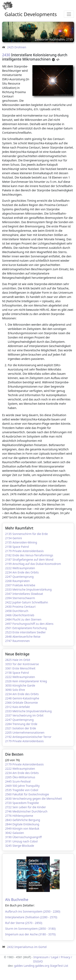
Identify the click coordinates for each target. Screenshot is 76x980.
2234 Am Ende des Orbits (22, 572)
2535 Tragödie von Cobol (22, 790)
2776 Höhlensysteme (19, 816)
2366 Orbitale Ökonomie (22, 703)
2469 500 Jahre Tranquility (22, 786)
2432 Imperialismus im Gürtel (25, 947)
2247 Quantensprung (19, 577)
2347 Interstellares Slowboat (24, 594)
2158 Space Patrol (17, 547)
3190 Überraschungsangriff (24, 837)
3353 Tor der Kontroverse (22, 664)
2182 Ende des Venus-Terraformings (29, 555)
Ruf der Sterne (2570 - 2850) (24, 923)
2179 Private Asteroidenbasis (25, 551)
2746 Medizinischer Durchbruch (26, 811)
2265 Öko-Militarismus (20, 777)
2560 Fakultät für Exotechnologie (27, 794)
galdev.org (42, 966)
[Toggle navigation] (69, 14)
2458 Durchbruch (17, 611)
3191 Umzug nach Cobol (21, 841)
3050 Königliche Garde (20, 685)
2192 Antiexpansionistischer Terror (28, 737)
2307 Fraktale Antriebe (20, 585)
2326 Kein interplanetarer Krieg (26, 681)
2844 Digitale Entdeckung (22, 824)
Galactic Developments (31, 14)
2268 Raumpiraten (18, 581)
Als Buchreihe (17, 900)
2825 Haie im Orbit (18, 660)
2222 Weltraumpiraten (20, 568)
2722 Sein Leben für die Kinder (26, 807)
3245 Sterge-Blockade (20, 846)
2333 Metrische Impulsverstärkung (28, 589)
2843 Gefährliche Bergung (23, 820)
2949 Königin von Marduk (22, 828)
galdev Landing (24, 966)
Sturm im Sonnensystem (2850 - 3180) (31, 929)
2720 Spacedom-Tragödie (22, 803)
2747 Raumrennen (18, 641)
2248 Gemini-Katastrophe (22, 698)
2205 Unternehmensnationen (25, 733)
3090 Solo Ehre (15, 690)
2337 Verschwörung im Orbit (24, 715)
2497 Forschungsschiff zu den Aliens (29, 624)
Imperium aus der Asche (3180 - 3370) (31, 934)
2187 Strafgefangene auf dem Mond (29, 559)
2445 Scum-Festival (18, 781)
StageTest (56, 966)
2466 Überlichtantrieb (20, 615)
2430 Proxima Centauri (20, 607)
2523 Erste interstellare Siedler (26, 632)
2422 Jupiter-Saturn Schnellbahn (27, 602)
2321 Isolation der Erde (21, 728)
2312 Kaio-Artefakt (18, 707)
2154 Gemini (14, 538)
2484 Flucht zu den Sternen (23, 619)
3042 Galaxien (15, 833)
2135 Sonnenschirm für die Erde (27, 534)
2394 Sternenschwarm (20, 598)
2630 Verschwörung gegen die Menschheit (34, 799)
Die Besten (14, 754)
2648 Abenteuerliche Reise (23, 637)
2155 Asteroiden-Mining (21, 542)
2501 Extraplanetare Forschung (26, 628)
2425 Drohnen (14, 47)
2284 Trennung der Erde (21, 724)
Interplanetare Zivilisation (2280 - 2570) (31, 917)
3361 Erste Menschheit (20, 668)
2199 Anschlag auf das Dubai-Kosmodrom (33, 564)
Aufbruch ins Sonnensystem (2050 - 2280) (33, 911)
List (66, 966)
